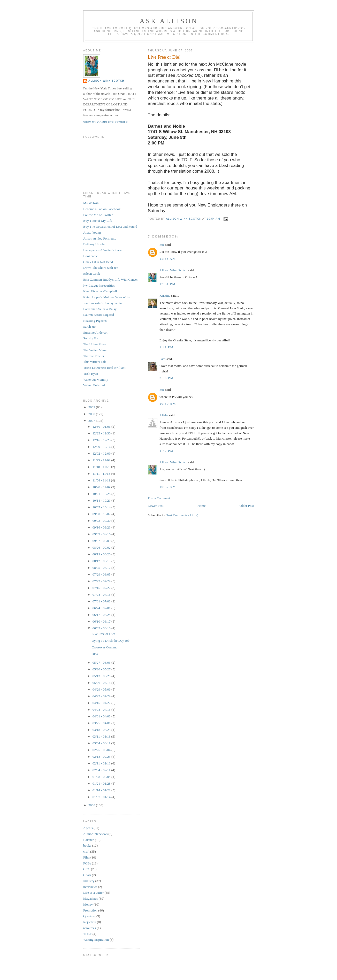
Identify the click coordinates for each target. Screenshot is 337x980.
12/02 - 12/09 (102, 453)
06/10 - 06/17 (102, 621)
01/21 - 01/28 (102, 783)
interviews (90, 887)
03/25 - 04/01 (102, 723)
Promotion (90, 910)
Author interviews (95, 834)
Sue (162, 245)
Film (86, 857)
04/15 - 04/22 (102, 703)
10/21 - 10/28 (102, 494)
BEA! (95, 654)
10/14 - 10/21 (102, 500)
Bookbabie (90, 256)
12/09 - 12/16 (102, 447)
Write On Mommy (96, 380)
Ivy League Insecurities (99, 285)
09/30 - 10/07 (102, 514)
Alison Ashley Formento (100, 238)
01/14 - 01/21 (102, 790)
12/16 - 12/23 (102, 440)
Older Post (247, 506)
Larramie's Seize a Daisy (100, 309)
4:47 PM (166, 451)
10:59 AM (168, 404)
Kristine (165, 296)
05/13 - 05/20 (102, 676)
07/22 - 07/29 (102, 581)
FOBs (87, 863)
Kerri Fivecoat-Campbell (100, 291)
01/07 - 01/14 (102, 797)
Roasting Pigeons (95, 321)
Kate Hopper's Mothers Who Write (107, 297)
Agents (88, 828)
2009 (92, 407)
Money (88, 904)
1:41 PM (166, 347)
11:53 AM (168, 259)
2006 (92, 805)
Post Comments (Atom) (182, 515)
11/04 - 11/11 (102, 480)
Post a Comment (159, 498)
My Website (91, 203)
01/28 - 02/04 (102, 777)
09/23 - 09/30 (102, 521)
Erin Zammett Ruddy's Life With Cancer (110, 280)
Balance (89, 840)
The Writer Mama (95, 350)
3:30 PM (166, 378)
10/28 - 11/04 (102, 487)
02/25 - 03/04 (102, 750)
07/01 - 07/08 (102, 601)
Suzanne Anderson (96, 332)
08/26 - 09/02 (102, 548)
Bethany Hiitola (94, 244)
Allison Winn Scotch (173, 270)
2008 (92, 414)
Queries (88, 916)
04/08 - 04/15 (102, 710)
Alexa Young (92, 232)
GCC (87, 869)
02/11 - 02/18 (102, 763)
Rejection (90, 922)
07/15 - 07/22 (102, 588)
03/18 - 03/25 (102, 730)
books (87, 845)
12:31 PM (167, 284)
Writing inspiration (96, 940)
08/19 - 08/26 (102, 554)
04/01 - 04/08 (102, 716)
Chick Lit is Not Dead (98, 262)
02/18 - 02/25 (102, 757)
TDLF (87, 934)
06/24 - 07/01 (102, 608)
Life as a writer (93, 893)
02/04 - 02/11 (102, 770)
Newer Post (156, 506)
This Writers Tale (95, 362)
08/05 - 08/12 (102, 568)
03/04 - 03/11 (102, 743)
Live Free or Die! (103, 634)
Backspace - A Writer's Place (103, 250)
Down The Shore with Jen (101, 268)
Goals (87, 875)
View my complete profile (106, 122)
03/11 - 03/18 (102, 736)
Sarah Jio (89, 327)
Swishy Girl (91, 338)
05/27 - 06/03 (102, 663)
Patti (163, 359)
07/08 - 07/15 (102, 595)
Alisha (164, 415)
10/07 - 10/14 (102, 507)
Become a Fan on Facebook (102, 209)
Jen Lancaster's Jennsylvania (102, 303)
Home (202, 506)
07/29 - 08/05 (102, 574)
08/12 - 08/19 (102, 561)
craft (86, 851)
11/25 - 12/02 (102, 460)
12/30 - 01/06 (102, 427)
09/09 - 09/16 (102, 534)
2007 (92, 421)
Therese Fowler (94, 356)
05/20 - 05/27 (102, 669)
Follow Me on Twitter (98, 215)
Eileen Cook (92, 274)
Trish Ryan (91, 374)
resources (90, 928)
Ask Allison (169, 21)
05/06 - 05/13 (102, 683)
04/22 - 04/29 (102, 696)
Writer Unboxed (94, 385)
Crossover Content (104, 647)
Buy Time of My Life (98, 221)
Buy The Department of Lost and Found (110, 227)
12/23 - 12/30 (102, 433)
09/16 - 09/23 (102, 527)
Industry (89, 881)
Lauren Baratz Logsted (99, 315)
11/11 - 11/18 (102, 474)
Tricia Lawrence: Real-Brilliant (104, 368)
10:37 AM (168, 487)
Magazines (90, 898)
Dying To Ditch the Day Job (110, 641)
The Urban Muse (95, 344)
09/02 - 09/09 (102, 541)
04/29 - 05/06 (102, 689)
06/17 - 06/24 (102, 615)
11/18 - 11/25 (102, 467)
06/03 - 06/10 (102, 628)
